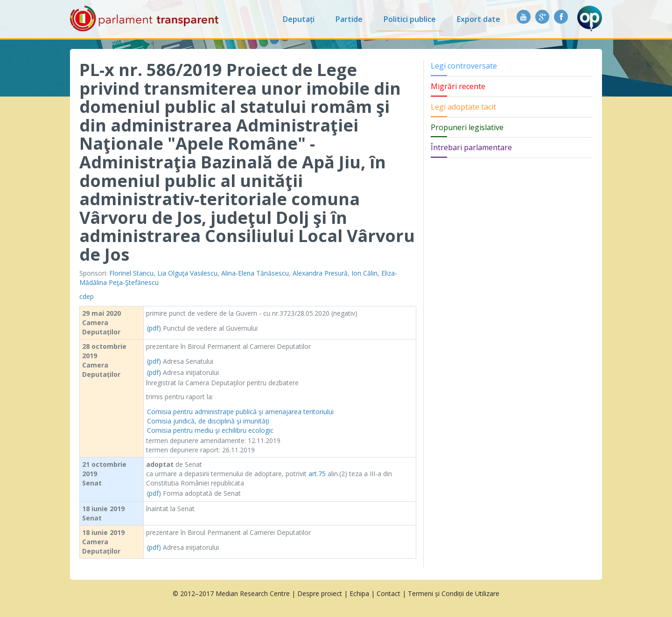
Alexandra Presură (320, 273)
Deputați (299, 19)
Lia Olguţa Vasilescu (187, 273)
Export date (479, 19)
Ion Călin (364, 273)
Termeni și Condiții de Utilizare (454, 593)
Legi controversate (464, 66)
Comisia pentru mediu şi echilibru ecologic (210, 430)
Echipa (359, 593)
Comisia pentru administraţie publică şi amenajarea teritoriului (240, 412)
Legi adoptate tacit (463, 107)
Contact (388, 593)
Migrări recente (458, 86)
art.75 (317, 474)
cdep (87, 296)
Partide (349, 19)
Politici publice (410, 19)
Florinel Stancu (131, 273)
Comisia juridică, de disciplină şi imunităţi (208, 421)
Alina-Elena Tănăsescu (255, 273)
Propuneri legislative (467, 127)
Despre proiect (320, 593)
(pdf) (154, 328)
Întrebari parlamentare (471, 147)
